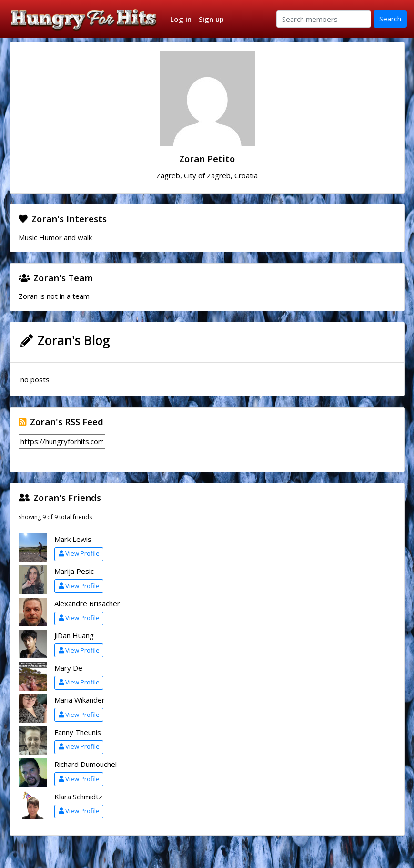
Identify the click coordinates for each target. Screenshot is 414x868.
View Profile (79, 553)
